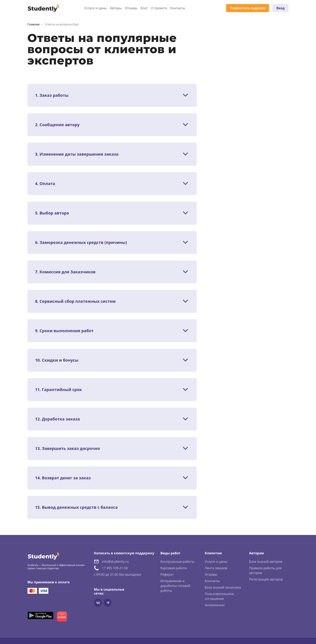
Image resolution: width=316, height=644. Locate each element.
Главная (33, 24)
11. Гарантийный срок (58, 390)
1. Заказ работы (52, 95)
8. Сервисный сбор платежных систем (75, 301)
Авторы (116, 8)
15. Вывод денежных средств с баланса (76, 507)
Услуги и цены (96, 8)
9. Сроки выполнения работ (64, 331)
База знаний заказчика (223, 587)
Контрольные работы (177, 562)
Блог (144, 8)
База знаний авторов (266, 562)
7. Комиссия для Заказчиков (65, 272)
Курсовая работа (174, 568)
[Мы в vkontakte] (98, 603)
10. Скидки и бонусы (57, 360)
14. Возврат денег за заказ (63, 478)
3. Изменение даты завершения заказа (77, 154)
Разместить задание (248, 8)
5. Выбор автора (52, 213)
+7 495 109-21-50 (115, 568)
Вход (280, 8)
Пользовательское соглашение (219, 596)
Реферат (167, 574)
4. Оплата (45, 184)
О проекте (159, 8)
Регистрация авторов (266, 579)
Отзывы (131, 8)
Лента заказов (216, 568)
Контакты (178, 8)
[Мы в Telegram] (108, 603)
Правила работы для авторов (265, 570)
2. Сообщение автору (57, 125)
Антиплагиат (215, 605)
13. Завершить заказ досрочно (68, 448)
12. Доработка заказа (58, 419)
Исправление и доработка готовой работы (175, 586)
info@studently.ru (115, 562)
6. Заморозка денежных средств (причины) (81, 242)
